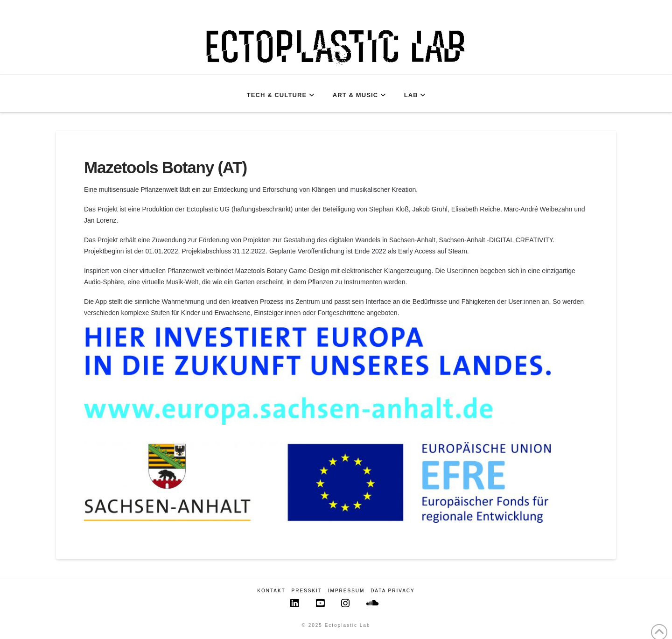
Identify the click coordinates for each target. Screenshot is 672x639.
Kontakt (271, 591)
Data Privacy (393, 591)
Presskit (307, 591)
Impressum (346, 591)
